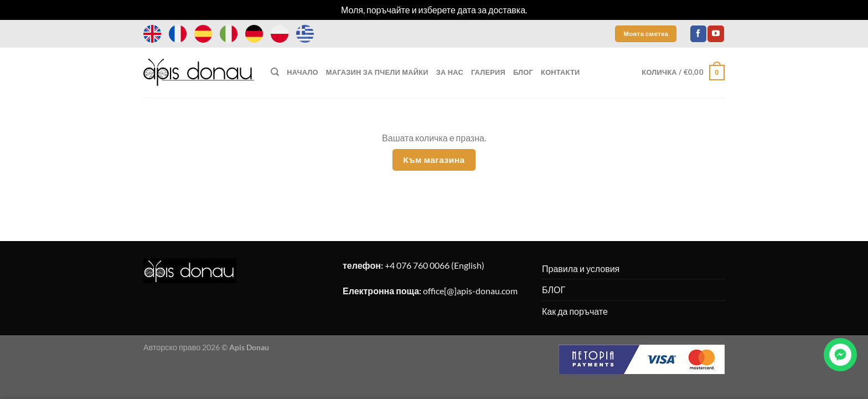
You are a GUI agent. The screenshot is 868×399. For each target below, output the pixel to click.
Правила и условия (581, 268)
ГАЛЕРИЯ (488, 72)
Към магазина (434, 160)
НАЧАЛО (302, 72)
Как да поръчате (575, 311)
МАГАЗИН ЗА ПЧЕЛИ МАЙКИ (377, 72)
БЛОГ (523, 72)
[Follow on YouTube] (715, 34)
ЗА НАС (450, 72)
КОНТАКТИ (560, 72)
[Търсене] (275, 72)
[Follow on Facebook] (698, 34)
